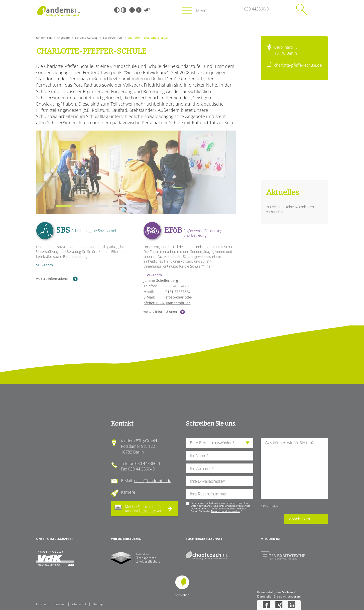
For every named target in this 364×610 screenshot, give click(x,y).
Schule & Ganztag (86, 38)
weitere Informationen (57, 279)
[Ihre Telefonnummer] (220, 494)
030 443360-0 (256, 9)
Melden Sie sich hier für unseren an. (143, 509)
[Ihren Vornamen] (220, 468)
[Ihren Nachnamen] (220, 456)
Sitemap (97, 604)
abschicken (300, 519)
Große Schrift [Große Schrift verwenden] (139, 10)
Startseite (59, 11)
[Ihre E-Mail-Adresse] (220, 481)
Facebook (266, 605)
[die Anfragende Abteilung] (220, 443)
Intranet (42, 604)
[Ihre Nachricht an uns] (294, 468)
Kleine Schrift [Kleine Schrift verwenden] (132, 10)
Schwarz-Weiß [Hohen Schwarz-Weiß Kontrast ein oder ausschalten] (117, 10)
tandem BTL (44, 38)
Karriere (128, 492)
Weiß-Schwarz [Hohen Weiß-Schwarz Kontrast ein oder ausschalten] (123, 10)
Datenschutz (79, 604)
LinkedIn (292, 605)
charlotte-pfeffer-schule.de (298, 65)
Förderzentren (113, 38)
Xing (279, 605)
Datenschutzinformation (226, 511)
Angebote (63, 38)
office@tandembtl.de (153, 481)
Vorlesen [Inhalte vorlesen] (147, 10)
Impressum (59, 604)
